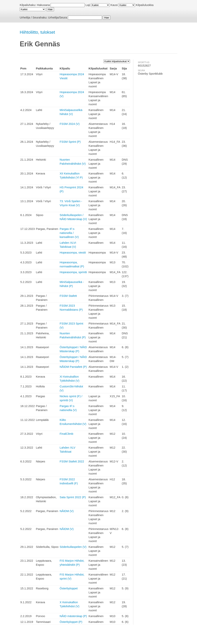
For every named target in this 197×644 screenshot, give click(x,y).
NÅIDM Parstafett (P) (73, 367)
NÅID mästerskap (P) (73, 616)
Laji (88, 5)
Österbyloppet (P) (71, 622)
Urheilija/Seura (58, 17)
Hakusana (43, 5)
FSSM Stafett (68, 296)
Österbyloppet (69, 588)
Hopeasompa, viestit (73, 252)
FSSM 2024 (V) (70, 124)
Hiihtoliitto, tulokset (37, 32)
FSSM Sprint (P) (70, 142)
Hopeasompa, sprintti (73, 272)
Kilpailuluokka (145, 5)
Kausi (114, 5)
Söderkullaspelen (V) (73, 547)
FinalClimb (66, 434)
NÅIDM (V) (67, 511)
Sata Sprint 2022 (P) (73, 497)
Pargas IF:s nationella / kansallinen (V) (69, 233)
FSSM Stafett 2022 (72, 461)
